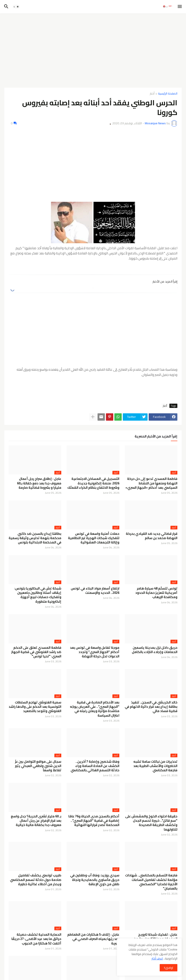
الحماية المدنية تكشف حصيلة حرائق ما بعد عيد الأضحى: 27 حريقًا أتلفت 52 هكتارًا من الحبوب (36, 939)
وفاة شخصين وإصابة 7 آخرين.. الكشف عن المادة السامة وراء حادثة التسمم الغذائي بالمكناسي (95, 766)
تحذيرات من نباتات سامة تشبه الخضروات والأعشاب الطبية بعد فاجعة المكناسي (155, 766)
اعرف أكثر (157, 958)
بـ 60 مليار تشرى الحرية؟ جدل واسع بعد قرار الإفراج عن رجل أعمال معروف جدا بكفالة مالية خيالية (36, 821)
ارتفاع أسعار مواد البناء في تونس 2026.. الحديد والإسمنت (95, 591)
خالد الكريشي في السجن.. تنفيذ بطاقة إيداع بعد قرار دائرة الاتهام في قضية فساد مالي (151, 707)
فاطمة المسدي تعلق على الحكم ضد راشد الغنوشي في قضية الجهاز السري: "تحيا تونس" (36, 652)
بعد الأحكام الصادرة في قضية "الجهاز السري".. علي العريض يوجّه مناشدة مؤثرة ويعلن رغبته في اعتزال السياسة (95, 709)
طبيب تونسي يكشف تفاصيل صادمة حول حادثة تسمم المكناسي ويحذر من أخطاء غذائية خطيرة (36, 880)
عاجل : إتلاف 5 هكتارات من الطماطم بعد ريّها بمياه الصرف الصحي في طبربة (93, 939)
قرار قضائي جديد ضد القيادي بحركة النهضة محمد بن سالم (152, 536)
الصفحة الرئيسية (168, 94)
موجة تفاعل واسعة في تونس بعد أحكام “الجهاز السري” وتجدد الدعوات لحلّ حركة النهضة (95, 652)
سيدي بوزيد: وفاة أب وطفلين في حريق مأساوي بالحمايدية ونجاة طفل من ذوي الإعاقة (95, 880)
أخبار (152, 94)
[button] (180, 7)
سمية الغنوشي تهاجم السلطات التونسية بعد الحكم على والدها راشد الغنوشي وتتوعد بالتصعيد (35, 707)
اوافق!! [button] (169, 968)
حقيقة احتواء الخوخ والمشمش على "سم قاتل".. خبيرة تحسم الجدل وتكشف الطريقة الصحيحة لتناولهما (151, 823)
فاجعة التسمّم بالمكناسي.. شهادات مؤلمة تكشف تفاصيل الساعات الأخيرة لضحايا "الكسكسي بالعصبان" (151, 882)
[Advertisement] (93, 49)
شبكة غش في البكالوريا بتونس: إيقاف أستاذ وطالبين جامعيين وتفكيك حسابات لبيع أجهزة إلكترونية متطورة (38, 595)
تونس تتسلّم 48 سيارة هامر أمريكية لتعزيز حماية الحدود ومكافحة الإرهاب (156, 593)
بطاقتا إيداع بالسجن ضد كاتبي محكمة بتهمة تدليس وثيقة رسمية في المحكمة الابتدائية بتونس (35, 538)
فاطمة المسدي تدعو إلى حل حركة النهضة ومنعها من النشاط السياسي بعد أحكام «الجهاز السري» (151, 483)
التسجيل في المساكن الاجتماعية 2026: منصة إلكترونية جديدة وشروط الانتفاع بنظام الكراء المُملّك (93, 483)
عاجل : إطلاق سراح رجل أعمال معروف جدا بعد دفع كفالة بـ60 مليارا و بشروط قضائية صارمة (39, 483)
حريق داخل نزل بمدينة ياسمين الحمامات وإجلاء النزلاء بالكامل (155, 650)
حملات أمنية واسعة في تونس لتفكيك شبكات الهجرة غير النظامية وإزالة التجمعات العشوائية (94, 538)
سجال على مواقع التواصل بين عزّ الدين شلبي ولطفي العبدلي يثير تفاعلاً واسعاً (38, 766)
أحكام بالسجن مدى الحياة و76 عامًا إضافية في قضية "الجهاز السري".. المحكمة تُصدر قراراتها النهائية (94, 821)
